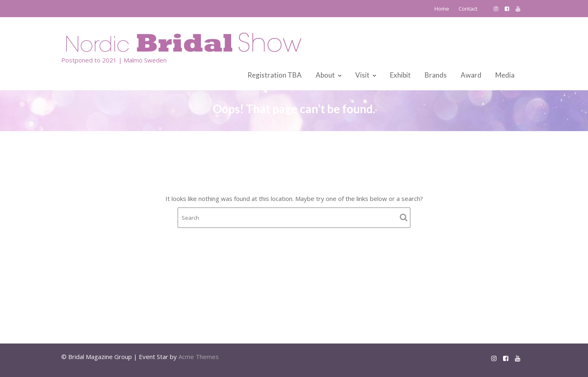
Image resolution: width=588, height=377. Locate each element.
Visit (362, 75)
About (325, 75)
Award (471, 75)
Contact (468, 9)
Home (442, 9)
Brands (436, 75)
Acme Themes (199, 357)
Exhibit (400, 75)
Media (505, 75)
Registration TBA (275, 75)
